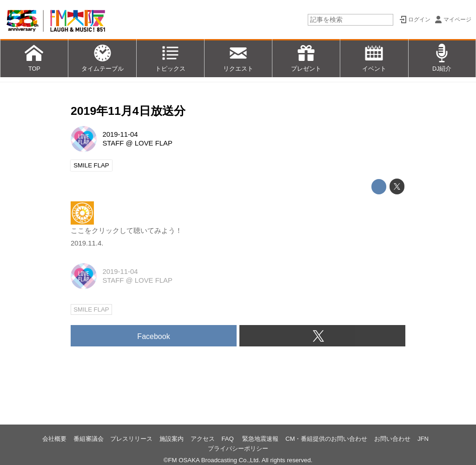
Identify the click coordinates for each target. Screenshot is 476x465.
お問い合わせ (392, 439)
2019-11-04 (120, 134)
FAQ (228, 439)
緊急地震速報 (260, 439)
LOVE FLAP (154, 143)
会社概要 (54, 439)
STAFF (113, 143)
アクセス (203, 439)
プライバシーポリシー (238, 448)
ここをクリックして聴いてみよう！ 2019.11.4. (126, 231)
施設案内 (172, 439)
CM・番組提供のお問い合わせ (327, 439)
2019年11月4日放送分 (128, 111)
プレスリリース (131, 439)
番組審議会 (89, 439)
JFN (423, 439)
